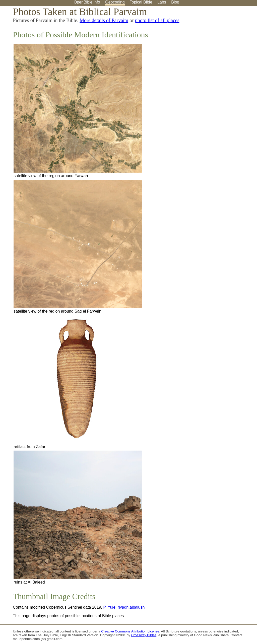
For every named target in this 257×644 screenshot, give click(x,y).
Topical (141, 2)
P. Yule (109, 607)
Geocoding (115, 2)
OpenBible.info (87, 2)
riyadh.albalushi (132, 607)
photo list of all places (157, 20)
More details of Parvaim (104, 20)
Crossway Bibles (144, 635)
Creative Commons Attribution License (130, 631)
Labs (162, 2)
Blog (175, 2)
